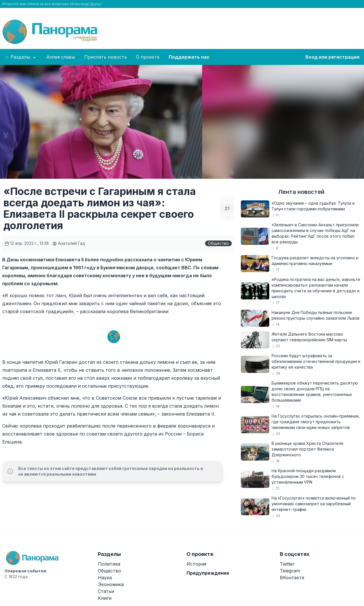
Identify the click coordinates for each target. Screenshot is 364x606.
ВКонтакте (292, 578)
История (196, 564)
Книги (105, 598)
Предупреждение (208, 573)
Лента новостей (301, 192)
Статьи (106, 591)
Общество (218, 243)
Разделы (21, 57)
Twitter (287, 564)
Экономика (111, 584)
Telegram (290, 571)
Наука (105, 578)
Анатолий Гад (69, 243)
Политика (109, 564)
